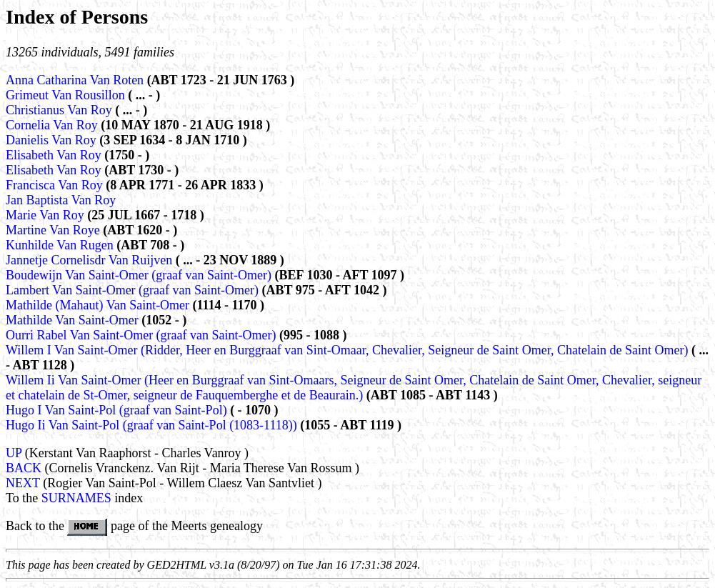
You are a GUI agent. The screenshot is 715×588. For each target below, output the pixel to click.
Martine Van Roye (54, 230)
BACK (24, 468)
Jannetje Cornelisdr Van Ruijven (91, 260)
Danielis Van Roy (52, 140)
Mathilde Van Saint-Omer (74, 320)
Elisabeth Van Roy (55, 155)
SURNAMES (76, 498)
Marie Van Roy (46, 215)
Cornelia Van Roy (53, 125)
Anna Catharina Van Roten (76, 80)
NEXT (23, 483)
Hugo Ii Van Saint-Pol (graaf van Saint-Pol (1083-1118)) (151, 425)
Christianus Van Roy (60, 110)
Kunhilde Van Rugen (61, 245)
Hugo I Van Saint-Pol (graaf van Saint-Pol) (116, 410)
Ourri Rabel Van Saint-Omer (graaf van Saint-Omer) (141, 335)
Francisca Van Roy (56, 185)
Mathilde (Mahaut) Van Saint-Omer (99, 305)
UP (14, 453)
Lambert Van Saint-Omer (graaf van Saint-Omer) (132, 290)
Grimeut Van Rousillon (67, 95)
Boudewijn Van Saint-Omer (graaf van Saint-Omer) (139, 275)
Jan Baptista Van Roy (61, 200)
